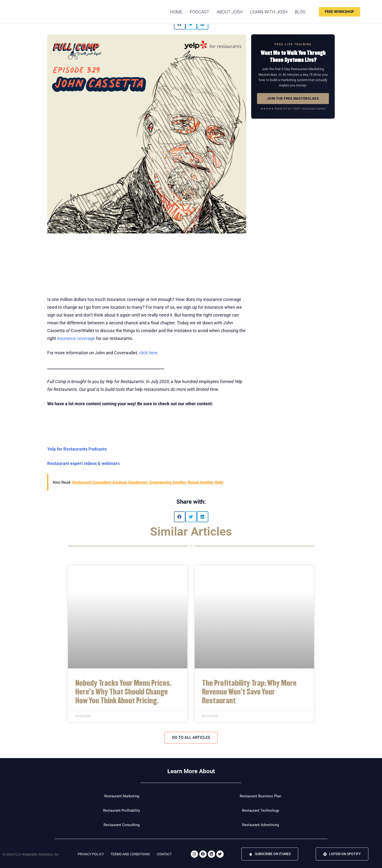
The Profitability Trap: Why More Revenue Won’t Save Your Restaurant (249, 691)
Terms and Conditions (130, 854)
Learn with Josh (269, 12)
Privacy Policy (91, 854)
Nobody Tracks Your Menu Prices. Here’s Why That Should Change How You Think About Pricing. (123, 691)
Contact (164, 854)
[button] (180, 517)
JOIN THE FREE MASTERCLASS (293, 98)
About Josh (230, 12)
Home (176, 12)
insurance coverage (76, 338)
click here (148, 353)
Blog (300, 12)
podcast (200, 12)
